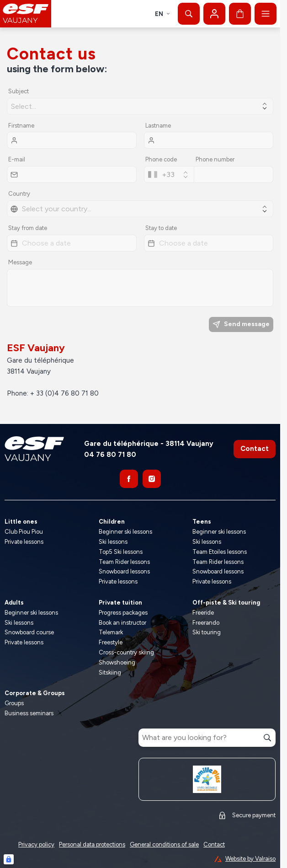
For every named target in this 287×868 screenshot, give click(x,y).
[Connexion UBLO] (9, 859)
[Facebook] (129, 479)
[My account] (214, 14)
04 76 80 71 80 (110, 455)
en (163, 14)
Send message (241, 324)
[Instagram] (152, 479)
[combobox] (169, 174)
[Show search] (189, 14)
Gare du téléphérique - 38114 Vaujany (149, 444)
